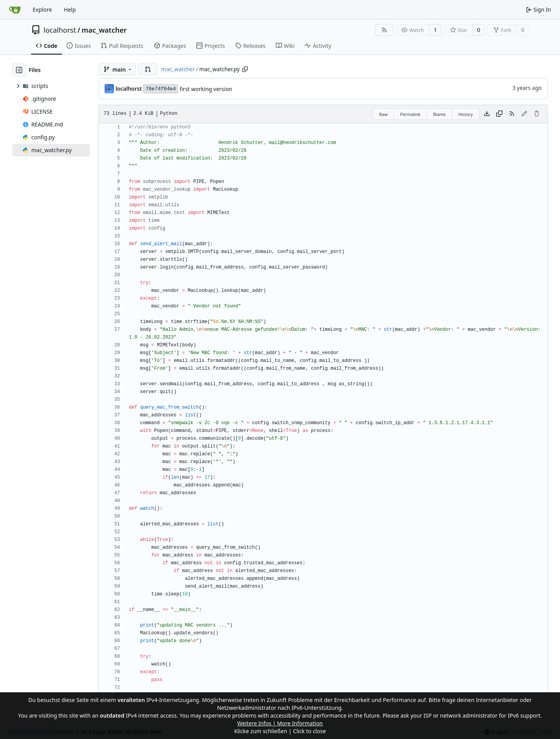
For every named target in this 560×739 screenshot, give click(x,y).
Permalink (410, 114)
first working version (206, 89)
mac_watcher (104, 30)
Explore (42, 10)
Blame (440, 114)
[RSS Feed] (384, 30)
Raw (383, 114)
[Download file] (487, 114)
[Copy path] (245, 69)
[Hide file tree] (19, 70)
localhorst (60, 30)
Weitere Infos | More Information (280, 723)
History (466, 114)
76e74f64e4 (161, 89)
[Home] (15, 10)
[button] (148, 69)
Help (70, 10)
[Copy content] (499, 114)
